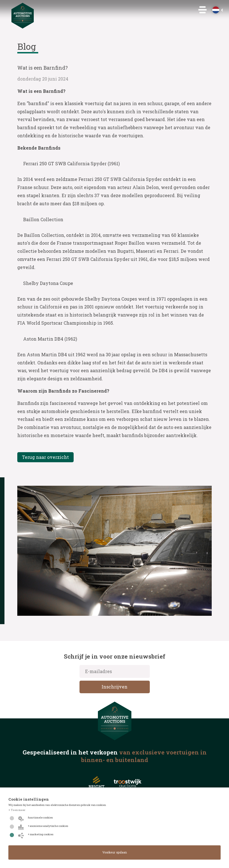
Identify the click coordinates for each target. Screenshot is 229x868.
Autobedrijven (115, 69)
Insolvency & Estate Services (114, 52)
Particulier (115, 61)
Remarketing (115, 77)
